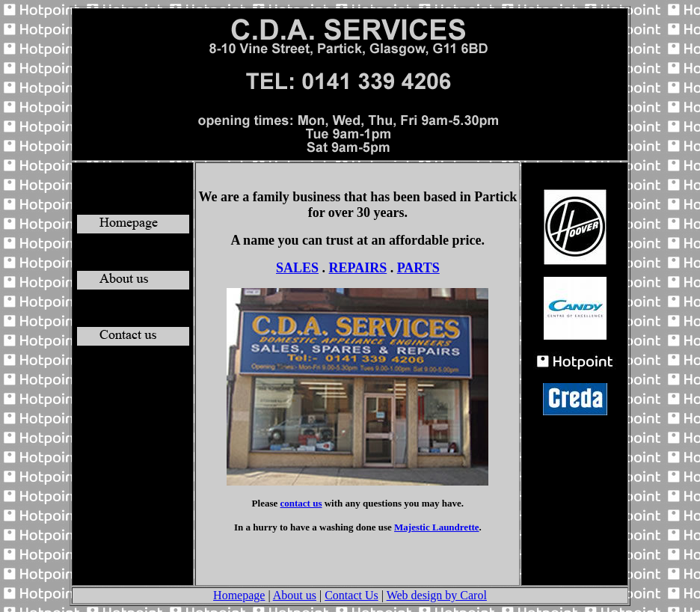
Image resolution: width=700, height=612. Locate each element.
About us (295, 595)
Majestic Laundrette (436, 527)
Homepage (239, 595)
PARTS (418, 268)
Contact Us (351, 595)
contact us (301, 503)
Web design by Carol (437, 595)
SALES (297, 268)
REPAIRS (358, 268)
